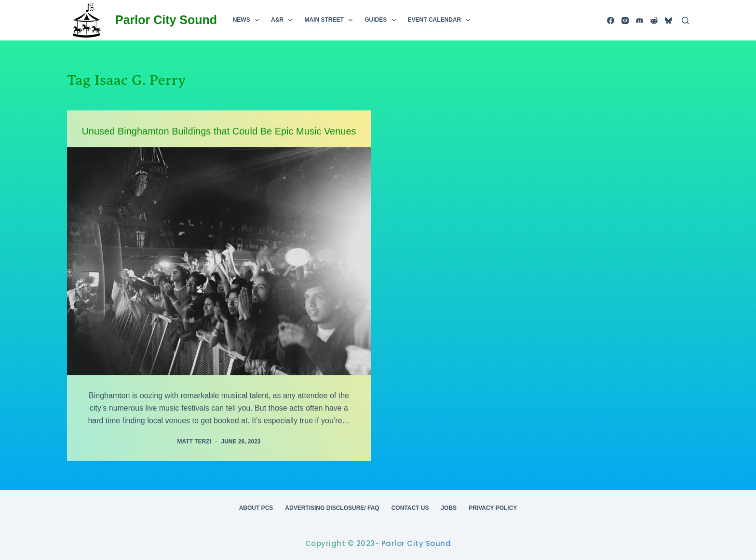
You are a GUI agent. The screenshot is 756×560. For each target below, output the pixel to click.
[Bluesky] (668, 20)
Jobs (449, 508)
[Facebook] (611, 20)
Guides (382, 20)
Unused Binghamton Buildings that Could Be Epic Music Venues (219, 131)
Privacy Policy (493, 508)
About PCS (256, 508)
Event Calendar (441, 20)
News (248, 20)
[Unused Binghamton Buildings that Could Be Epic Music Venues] (219, 261)
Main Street (330, 20)
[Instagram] (625, 20)
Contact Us (410, 508)
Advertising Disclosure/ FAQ (332, 508)
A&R (283, 20)
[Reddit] (654, 20)
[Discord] (640, 20)
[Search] (685, 20)
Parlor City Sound (166, 20)
